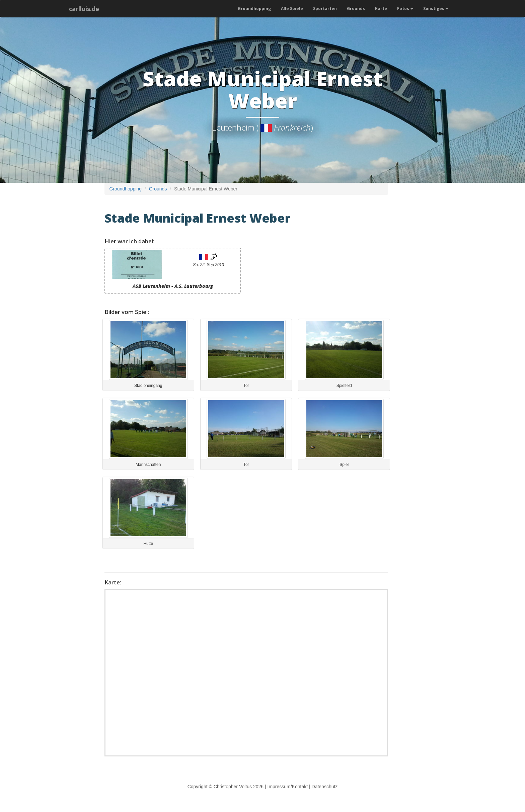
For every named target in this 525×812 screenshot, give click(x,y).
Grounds (356, 9)
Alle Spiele (292, 9)
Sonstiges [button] (436, 9)
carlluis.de (84, 9)
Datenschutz (325, 787)
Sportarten (325, 9)
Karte (381, 9)
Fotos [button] (405, 9)
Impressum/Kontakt (288, 787)
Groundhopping (254, 9)
